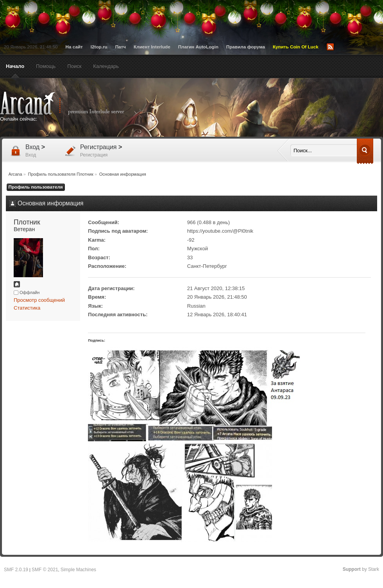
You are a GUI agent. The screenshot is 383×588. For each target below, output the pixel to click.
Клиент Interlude (152, 47)
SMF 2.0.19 (16, 570)
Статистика (27, 308)
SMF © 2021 (45, 570)
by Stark (361, 569)
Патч (121, 47)
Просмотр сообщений (39, 300)
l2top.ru (99, 47)
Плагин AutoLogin (198, 47)
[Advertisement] (268, 108)
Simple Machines (78, 570)
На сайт (74, 47)
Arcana (70, 103)
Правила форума (246, 47)
